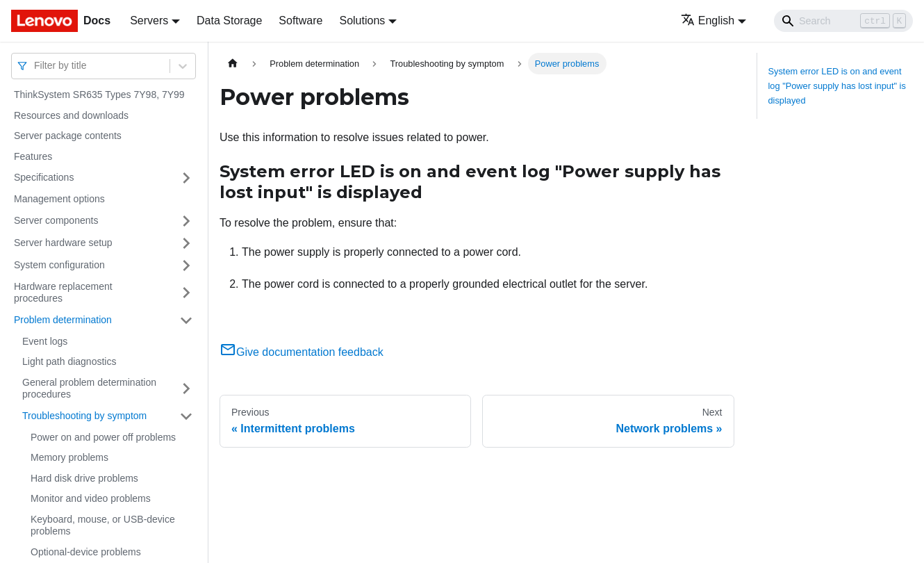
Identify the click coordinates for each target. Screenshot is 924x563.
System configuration (59, 265)
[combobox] (35, 66)
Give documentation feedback (302, 352)
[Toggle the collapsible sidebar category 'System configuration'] (186, 266)
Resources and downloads (71, 115)
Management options (59, 199)
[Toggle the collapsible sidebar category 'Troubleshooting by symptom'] (186, 416)
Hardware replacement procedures (63, 293)
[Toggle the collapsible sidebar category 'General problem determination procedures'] (186, 389)
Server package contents (68, 136)
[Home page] (233, 64)
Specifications (44, 177)
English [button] (708, 21)
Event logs (45, 341)
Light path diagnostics (69, 361)
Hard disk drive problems (84, 478)
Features (33, 156)
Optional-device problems (86, 552)
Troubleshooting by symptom (84, 416)
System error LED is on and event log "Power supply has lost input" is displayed (837, 86)
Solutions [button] (362, 21)
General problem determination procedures (89, 389)
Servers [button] (149, 21)
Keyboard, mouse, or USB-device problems (103, 525)
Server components (56, 220)
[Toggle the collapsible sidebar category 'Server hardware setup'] (186, 243)
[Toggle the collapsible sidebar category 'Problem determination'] (186, 320)
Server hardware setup (63, 243)
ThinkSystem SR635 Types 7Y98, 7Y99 (99, 95)
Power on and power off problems (103, 437)
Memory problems (69, 457)
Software (300, 21)
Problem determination (63, 320)
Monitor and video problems (91, 498)
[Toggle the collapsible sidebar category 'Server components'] (186, 221)
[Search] (843, 21)
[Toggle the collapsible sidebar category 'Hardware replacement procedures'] (186, 293)
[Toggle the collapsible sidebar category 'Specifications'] (186, 178)
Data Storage (229, 21)
